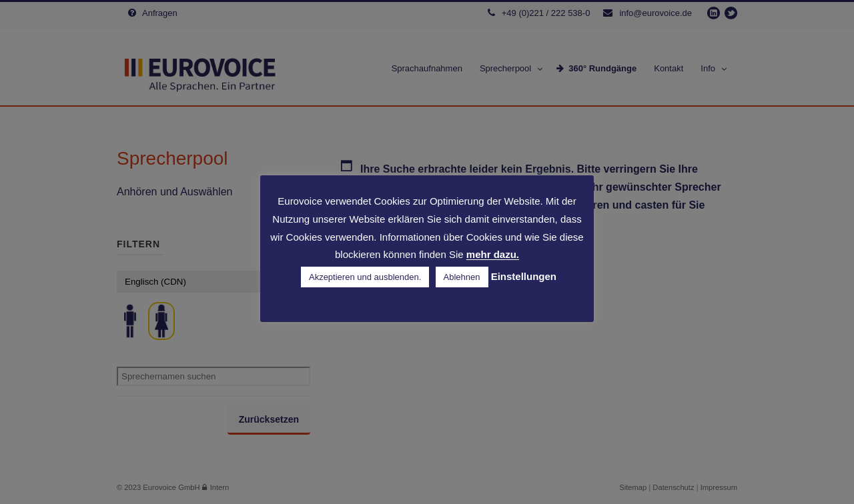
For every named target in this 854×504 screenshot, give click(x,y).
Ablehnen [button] (462, 277)
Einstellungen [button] (524, 276)
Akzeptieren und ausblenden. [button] (365, 277)
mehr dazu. (493, 255)
